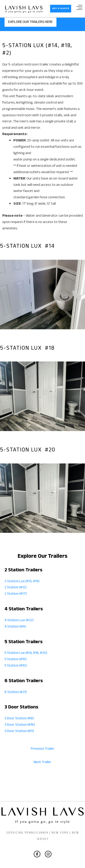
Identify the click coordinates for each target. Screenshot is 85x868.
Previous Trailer (43, 749)
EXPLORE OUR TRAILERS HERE (30, 22)
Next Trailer (42, 762)
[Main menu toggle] (79, 9)
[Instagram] (48, 854)
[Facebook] (37, 854)
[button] (61, 9)
